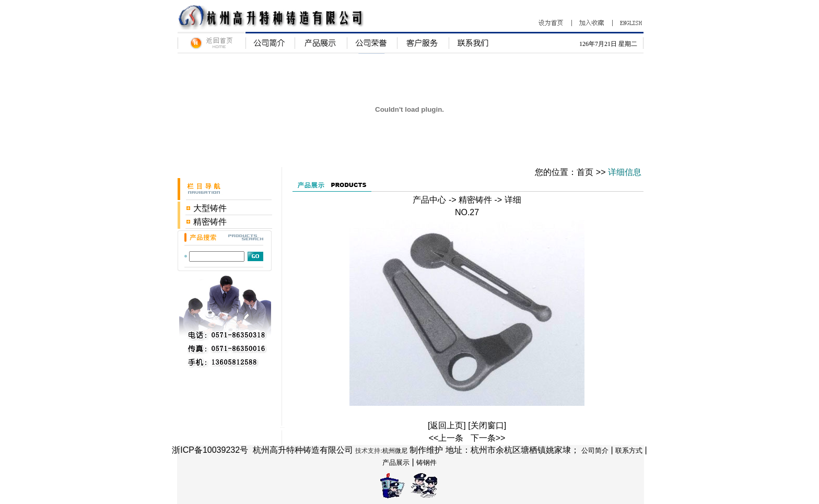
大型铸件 (210, 208)
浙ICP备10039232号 (210, 450)
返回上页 (447, 425)
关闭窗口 (487, 425)
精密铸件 (210, 222)
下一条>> (488, 438)
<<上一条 (446, 438)
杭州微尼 (395, 451)
